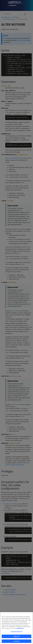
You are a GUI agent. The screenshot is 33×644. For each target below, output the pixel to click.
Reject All (16, 638)
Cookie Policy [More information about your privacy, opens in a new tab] (20, 630)
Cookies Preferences (16, 633)
